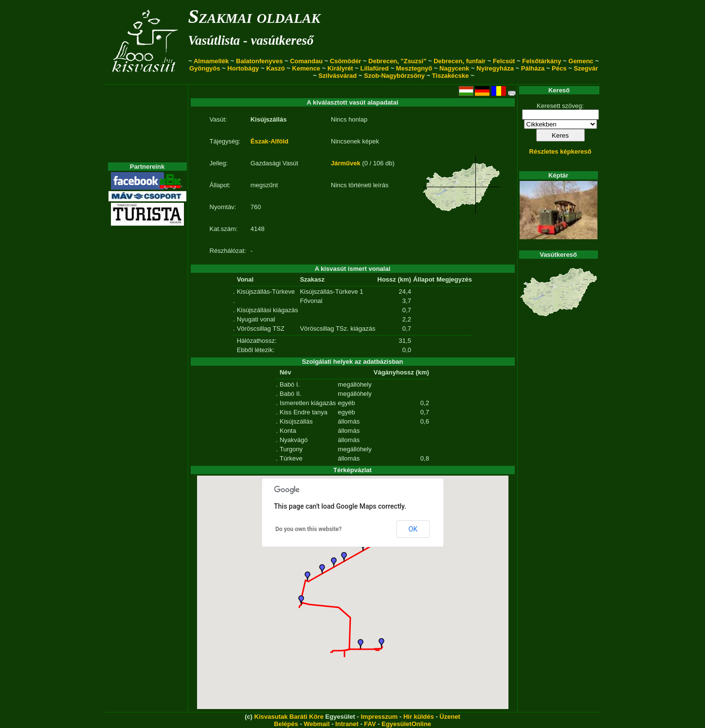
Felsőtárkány (542, 61)
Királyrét (340, 68)
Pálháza (533, 68)
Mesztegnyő (414, 68)
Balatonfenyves (259, 61)
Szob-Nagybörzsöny (394, 76)
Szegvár (586, 68)
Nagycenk (454, 68)
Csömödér (345, 61)
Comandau (306, 61)
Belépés (286, 724)
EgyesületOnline (406, 724)
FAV (370, 724)
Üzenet (450, 717)
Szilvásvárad (337, 76)
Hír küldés (419, 717)
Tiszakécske (451, 76)
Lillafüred (375, 68)
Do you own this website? (308, 529)
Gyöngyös (205, 68)
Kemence (306, 68)
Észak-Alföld (270, 141)
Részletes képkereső (560, 151)
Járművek (346, 163)
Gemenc (581, 61)
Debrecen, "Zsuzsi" (397, 61)
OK (413, 529)
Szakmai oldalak (254, 16)
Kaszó (275, 68)
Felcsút (504, 61)
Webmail (316, 724)
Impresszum (379, 717)
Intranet (347, 724)
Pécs (559, 68)
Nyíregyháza (495, 68)
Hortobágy (243, 68)
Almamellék (211, 61)
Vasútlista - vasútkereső (251, 40)
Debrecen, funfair (460, 61)
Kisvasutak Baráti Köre (289, 717)
